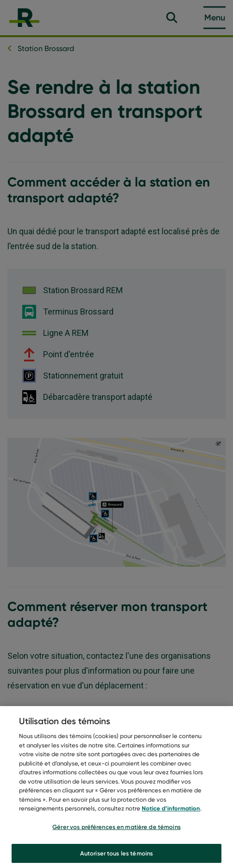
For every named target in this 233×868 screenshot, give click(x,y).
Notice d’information (171, 811)
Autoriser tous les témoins (116, 856)
